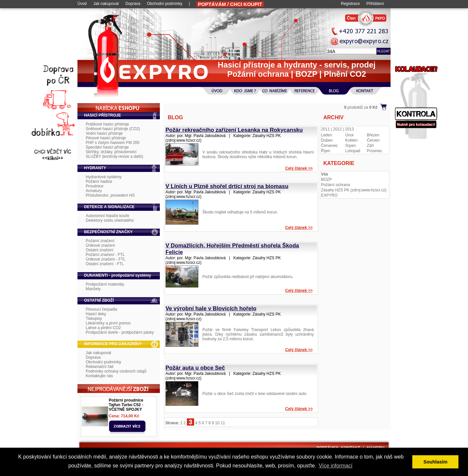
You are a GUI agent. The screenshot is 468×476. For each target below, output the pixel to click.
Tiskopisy (94, 319)
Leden (326, 135)
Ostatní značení (100, 250)
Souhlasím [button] (436, 462)
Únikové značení (100, 245)
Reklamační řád (100, 367)
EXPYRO (329, 195)
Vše (324, 174)
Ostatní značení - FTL (105, 264)
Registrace (350, 4)
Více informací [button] (336, 466)
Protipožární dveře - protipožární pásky (120, 332)
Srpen (351, 146)
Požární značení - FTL (105, 255)
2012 (338, 129)
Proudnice (95, 186)
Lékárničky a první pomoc (108, 323)
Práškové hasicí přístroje (107, 124)
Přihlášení (375, 4)
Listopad (353, 151)
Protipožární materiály (105, 284)
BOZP (326, 180)
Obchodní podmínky (165, 4)
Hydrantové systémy (104, 177)
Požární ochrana (336, 185)
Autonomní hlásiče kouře (107, 216)
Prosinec (375, 151)
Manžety (93, 289)
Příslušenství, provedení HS (110, 195)
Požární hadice (99, 182)
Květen (351, 140)
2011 (325, 129)
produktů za (361, 107)
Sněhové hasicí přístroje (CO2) (113, 129)
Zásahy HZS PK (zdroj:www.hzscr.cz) (354, 190)
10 (217, 423)
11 (223, 423)
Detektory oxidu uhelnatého (110, 220)
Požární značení (100, 241)
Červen (373, 140)
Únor (350, 135)
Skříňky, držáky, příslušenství (111, 152)
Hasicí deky (96, 314)
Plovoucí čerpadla (101, 309)
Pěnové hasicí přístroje (106, 138)
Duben (327, 140)
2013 (350, 129)
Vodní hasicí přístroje (104, 133)
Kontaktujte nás (99, 376)
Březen (373, 135)
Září (370, 146)
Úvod (82, 4)
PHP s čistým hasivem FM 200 (113, 143)
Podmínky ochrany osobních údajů (116, 371)
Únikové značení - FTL (106, 259)
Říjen (326, 151)
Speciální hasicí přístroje (107, 147)
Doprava (133, 4)
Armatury (94, 191)
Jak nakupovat (106, 4)
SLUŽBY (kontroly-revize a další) (115, 156)
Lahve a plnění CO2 (103, 328)
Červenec (329, 146)
